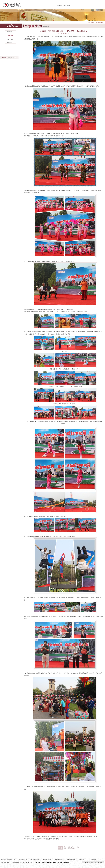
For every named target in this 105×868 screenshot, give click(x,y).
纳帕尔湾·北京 (23, 859)
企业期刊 (9, 42)
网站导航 (93, 862)
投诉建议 (99, 862)
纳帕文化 (94, 23)
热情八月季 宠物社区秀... (71, 849)
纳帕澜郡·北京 (35, 859)
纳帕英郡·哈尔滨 (60, 859)
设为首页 (87, 862)
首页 (89, 23)
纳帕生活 (10, 36)
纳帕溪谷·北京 (11, 859)
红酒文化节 (10, 40)
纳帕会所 (94, 859)
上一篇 (60, 847)
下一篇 (60, 849)
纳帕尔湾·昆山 (47, 859)
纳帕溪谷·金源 (71, 859)
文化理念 (9, 32)
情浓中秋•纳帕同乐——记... (71, 847)
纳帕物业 (82, 859)
